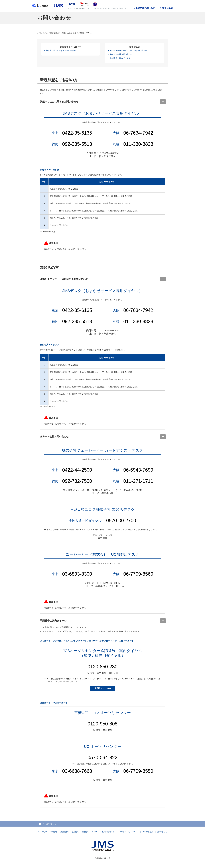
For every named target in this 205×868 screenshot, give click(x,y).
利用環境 (54, 832)
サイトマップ (42, 832)
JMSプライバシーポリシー (129, 832)
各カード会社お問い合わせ (121, 54)
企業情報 (75, 832)
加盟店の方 (168, 8)
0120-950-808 (102, 724)
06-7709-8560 (138, 574)
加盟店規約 (64, 832)
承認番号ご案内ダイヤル (120, 58)
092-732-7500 (77, 481)
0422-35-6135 (77, 133)
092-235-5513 (77, 144)
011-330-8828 (138, 144)
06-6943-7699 (138, 470)
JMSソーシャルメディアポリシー (104, 832)
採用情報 (85, 832)
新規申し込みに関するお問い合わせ (61, 50)
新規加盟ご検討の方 (145, 8)
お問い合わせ (162, 832)
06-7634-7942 (138, 133)
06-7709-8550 (138, 771)
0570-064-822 (102, 758)
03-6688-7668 (77, 771)
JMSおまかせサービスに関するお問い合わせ (129, 50)
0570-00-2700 (121, 521)
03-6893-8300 (77, 574)
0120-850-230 (102, 667)
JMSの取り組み (148, 832)
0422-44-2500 (77, 470)
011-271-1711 (138, 481)
